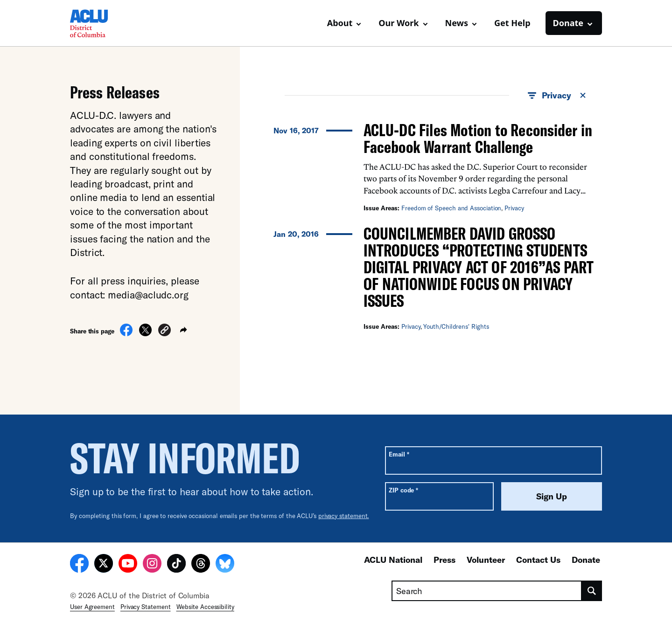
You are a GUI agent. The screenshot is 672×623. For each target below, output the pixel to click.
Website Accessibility (205, 607)
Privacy (514, 208)
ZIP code (403, 490)
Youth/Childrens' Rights (456, 326)
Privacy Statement (146, 607)
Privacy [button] (557, 96)
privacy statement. (344, 516)
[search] (592, 591)
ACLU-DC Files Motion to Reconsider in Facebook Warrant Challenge (478, 138)
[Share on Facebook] (126, 333)
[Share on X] (145, 333)
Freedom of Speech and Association (451, 208)
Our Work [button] (399, 23)
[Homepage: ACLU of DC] (103, 23)
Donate (586, 560)
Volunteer (486, 560)
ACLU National (393, 560)
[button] (164, 331)
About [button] (340, 23)
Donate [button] (568, 23)
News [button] (457, 23)
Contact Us (538, 560)
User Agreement (92, 607)
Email (399, 454)
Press (444, 560)
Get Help (512, 23)
